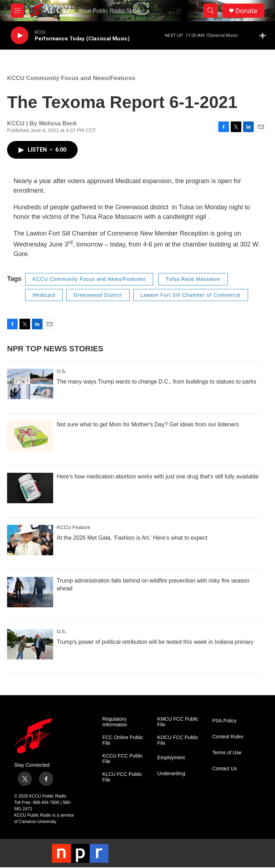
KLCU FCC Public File (122, 777)
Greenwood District (98, 295)
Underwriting (171, 774)
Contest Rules (228, 737)
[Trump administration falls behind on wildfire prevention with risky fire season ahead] (30, 592)
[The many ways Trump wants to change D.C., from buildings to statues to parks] (30, 384)
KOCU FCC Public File (178, 740)
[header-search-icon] (211, 11)
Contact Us (225, 769)
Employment (171, 758)
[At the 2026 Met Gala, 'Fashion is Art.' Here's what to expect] (30, 540)
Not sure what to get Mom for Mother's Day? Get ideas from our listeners (148, 424)
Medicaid (44, 295)
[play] (19, 36)
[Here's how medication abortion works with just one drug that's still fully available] (30, 488)
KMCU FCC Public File (178, 722)
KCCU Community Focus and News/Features (71, 78)
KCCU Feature (74, 527)
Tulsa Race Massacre (193, 279)
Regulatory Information (115, 722)
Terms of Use (227, 753)
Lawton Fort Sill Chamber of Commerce (191, 295)
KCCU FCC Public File (123, 759)
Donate (246, 11)
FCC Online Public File (123, 740)
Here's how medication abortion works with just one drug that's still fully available (158, 476)
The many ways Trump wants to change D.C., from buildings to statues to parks (156, 382)
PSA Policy (224, 721)
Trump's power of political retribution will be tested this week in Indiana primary (155, 642)
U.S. (61, 371)
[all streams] (265, 35)
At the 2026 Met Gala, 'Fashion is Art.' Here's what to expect (132, 538)
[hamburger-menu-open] (17, 11)
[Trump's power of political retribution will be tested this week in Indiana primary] (30, 644)
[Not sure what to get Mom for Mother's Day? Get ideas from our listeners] (30, 436)
